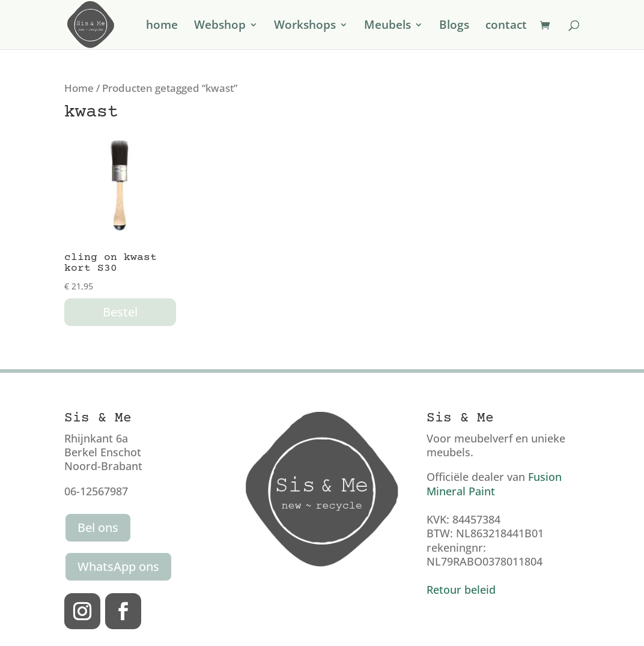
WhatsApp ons (118, 566)
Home (79, 88)
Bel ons (98, 527)
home (162, 26)
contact (506, 26)
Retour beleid (461, 590)
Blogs (454, 26)
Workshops (305, 26)
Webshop (220, 26)
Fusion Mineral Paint (494, 484)
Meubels (387, 26)
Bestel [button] (120, 312)
